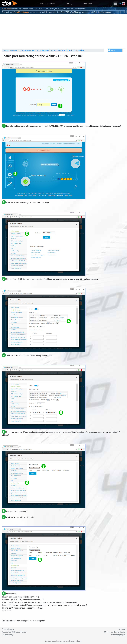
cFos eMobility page (21, 12)
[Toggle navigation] (116, 4)
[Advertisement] (63, 31)
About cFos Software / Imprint (14, 632)
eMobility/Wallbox (48, 4)
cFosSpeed (6, 9)
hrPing (69, 4)
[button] (115, 50)
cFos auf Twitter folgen (115, 632)
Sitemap (122, 629)
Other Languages (118, 635)
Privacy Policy (7, 635)
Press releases (8, 629)
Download (87, 4)
